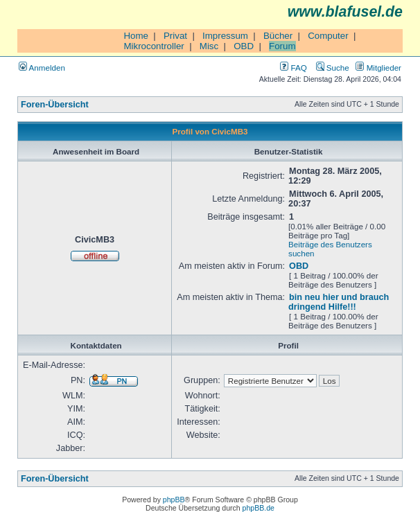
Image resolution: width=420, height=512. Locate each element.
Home (136, 36)
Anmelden (42, 68)
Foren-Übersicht (55, 105)
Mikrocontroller (154, 46)
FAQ (293, 68)
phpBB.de (259, 508)
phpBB (174, 500)
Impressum (225, 36)
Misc (209, 46)
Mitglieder (378, 68)
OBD (244, 46)
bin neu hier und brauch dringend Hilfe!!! (339, 302)
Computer (328, 36)
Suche (333, 68)
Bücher (278, 36)
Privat (175, 36)
